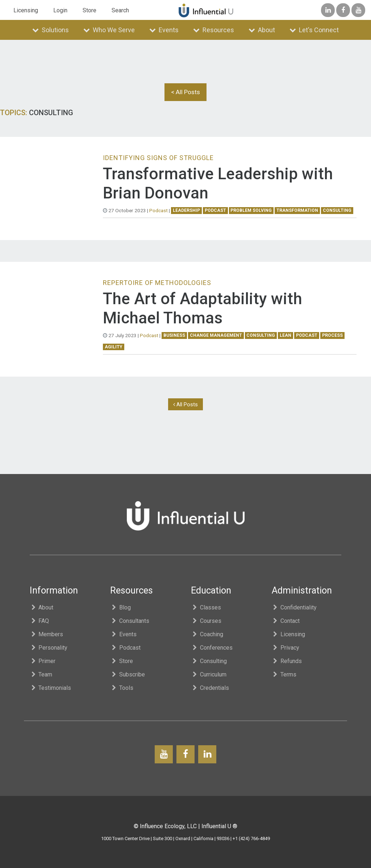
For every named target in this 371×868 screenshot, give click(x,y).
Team (41, 674)
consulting (337, 210)
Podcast (159, 210)
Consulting (209, 661)
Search (120, 10)
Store (89, 10)
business (174, 335)
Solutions (51, 30)
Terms (284, 674)
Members (47, 634)
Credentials (210, 688)
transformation (297, 210)
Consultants (130, 621)
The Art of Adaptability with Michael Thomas (203, 308)
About (262, 30)
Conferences (212, 648)
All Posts (185, 404)
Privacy (286, 648)
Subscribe (128, 674)
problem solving (251, 210)
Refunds (287, 661)
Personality (49, 648)
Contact (286, 621)
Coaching (207, 634)
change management (216, 335)
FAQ (39, 621)
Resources (214, 30)
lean (285, 335)
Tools (122, 688)
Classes (206, 607)
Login (60, 10)
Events (164, 30)
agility (114, 347)
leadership (186, 210)
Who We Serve (109, 30)
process (332, 335)
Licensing (26, 10)
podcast (215, 210)
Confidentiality (294, 607)
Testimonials (51, 688)
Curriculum (209, 674)
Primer (43, 661)
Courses (206, 621)
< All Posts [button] (185, 92)
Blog (120, 607)
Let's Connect (314, 30)
